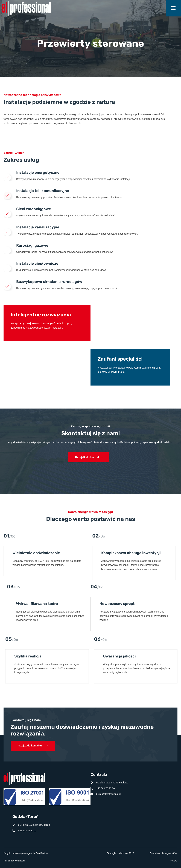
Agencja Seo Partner (38, 853)
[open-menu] (173, 8)
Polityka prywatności (15, 861)
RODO (174, 861)
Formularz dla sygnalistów (163, 853)
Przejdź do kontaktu (89, 460)
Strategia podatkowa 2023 (120, 853)
